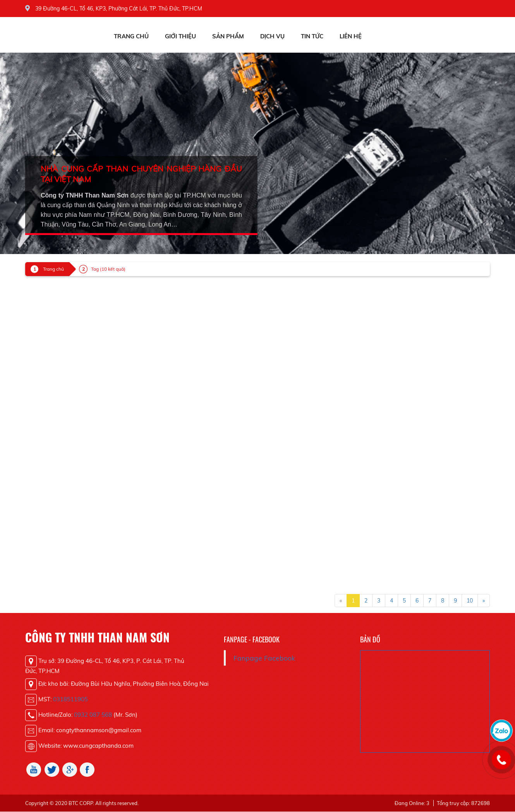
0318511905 (70, 699)
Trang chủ (131, 36)
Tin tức (312, 36)
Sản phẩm (228, 36)
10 (470, 601)
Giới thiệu (180, 36)
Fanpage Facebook (264, 658)
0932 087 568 (93, 715)
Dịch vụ (272, 36)
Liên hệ (351, 36)
